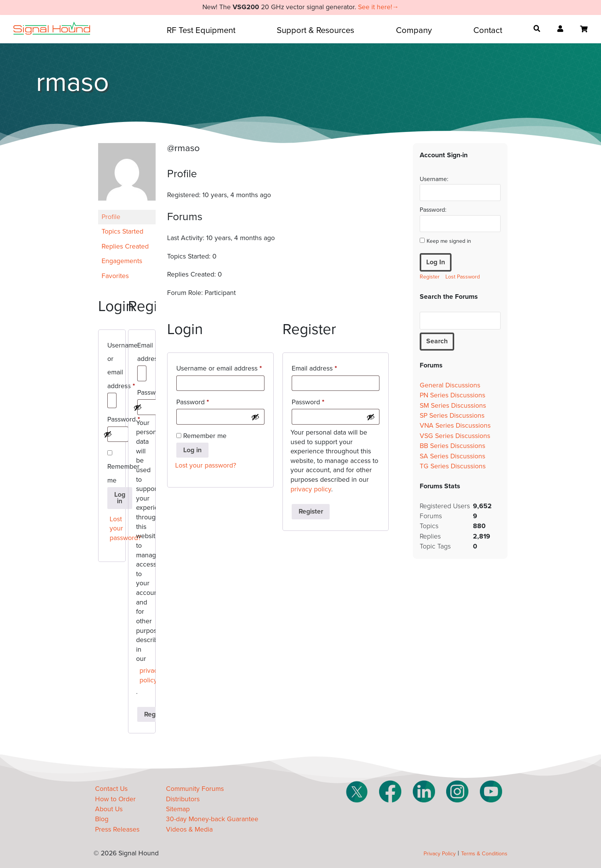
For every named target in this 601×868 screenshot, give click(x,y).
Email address (142, 353)
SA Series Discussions (452, 456)
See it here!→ (378, 7)
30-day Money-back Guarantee (212, 819)
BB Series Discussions (452, 446)
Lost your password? (114, 529)
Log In (436, 262)
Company (414, 30)
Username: (434, 179)
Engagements (122, 261)
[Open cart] (584, 29)
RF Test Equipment (201, 30)
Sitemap (178, 809)
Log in (120, 498)
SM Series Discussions (453, 406)
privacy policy (144, 675)
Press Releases (117, 829)
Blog (102, 819)
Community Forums (195, 789)
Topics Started (122, 231)
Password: (433, 210)
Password (112, 421)
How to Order (115, 799)
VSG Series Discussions (455, 436)
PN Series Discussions (452, 395)
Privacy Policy (440, 854)
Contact (488, 30)
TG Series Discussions (453, 466)
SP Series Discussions (452, 416)
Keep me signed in (449, 241)
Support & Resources (315, 30)
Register (311, 511)
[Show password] (108, 434)
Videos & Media (189, 829)
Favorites (115, 276)
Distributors (183, 799)
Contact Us (111, 789)
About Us (109, 809)
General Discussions (450, 385)
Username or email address (112, 367)
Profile (111, 217)
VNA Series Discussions (455, 426)
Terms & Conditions (484, 854)
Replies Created (125, 246)
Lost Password (463, 277)
